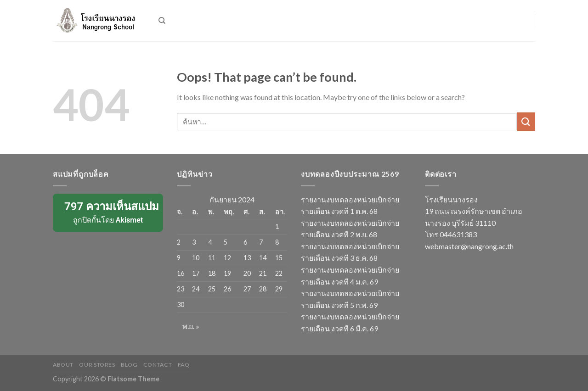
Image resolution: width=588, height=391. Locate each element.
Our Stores (97, 365)
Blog (129, 365)
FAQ (184, 365)
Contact (158, 365)
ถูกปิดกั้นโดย (109, 212)
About (63, 365)
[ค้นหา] (162, 21)
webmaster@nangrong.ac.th (469, 246)
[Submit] (526, 121)
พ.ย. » (191, 326)
